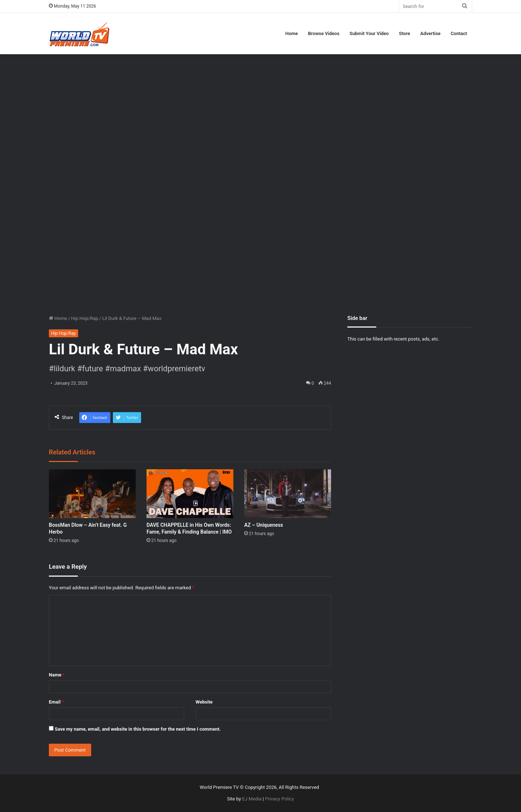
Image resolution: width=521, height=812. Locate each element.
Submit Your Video (369, 33)
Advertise (431, 33)
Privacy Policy (280, 799)
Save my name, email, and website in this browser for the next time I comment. (138, 729)
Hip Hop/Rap (85, 318)
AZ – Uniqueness (264, 525)
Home (291, 33)
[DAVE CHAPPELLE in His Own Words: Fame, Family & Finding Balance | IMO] (190, 494)
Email (56, 702)
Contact (459, 33)
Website (204, 702)
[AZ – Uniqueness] (288, 494)
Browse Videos (324, 33)
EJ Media (252, 799)
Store (404, 33)
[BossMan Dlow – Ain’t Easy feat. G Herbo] (92, 494)
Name (57, 675)
